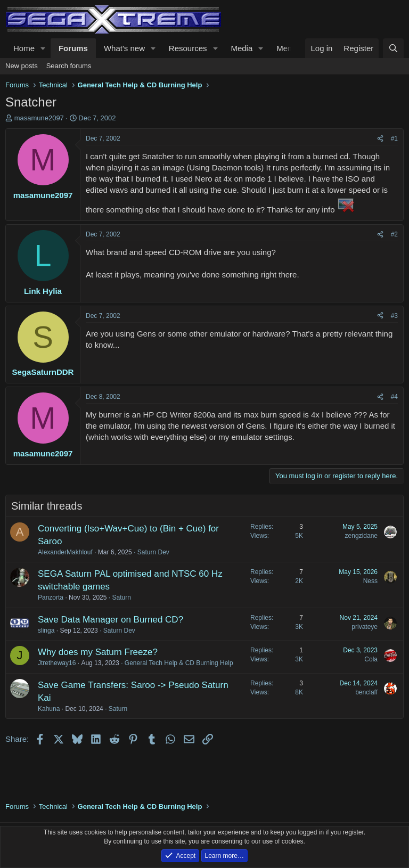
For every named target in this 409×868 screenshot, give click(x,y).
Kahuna (49, 709)
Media (242, 48)
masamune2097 (39, 118)
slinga (46, 630)
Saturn (121, 597)
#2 (394, 234)
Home (24, 48)
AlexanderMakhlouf (65, 552)
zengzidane (361, 536)
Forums (73, 48)
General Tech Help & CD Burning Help (179, 663)
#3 (394, 316)
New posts (22, 66)
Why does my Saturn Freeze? (98, 652)
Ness (370, 581)
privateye (365, 627)
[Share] (380, 139)
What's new (124, 48)
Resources (188, 48)
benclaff (366, 692)
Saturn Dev (153, 552)
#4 (394, 397)
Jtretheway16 (57, 663)
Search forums (69, 66)
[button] (43, 48)
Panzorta (51, 597)
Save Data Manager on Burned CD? (111, 620)
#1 (394, 138)
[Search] (393, 48)
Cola (371, 659)
